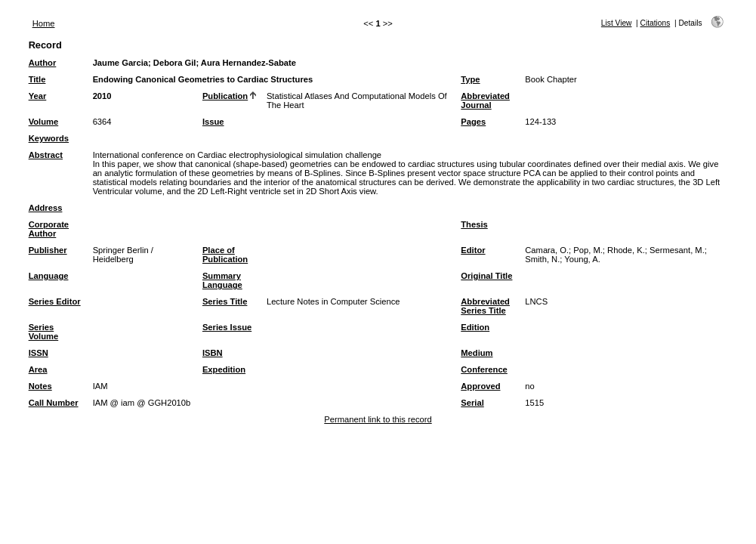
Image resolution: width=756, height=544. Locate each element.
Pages (473, 122)
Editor (473, 250)
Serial (472, 403)
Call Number (54, 403)
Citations (656, 23)
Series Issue (227, 327)
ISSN (39, 353)
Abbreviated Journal (485, 100)
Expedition (224, 369)
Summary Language (222, 280)
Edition (475, 327)
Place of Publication (225, 255)
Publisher (48, 250)
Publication (225, 96)
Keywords (49, 138)
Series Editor (55, 301)
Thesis (474, 224)
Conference (484, 369)
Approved (480, 386)
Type (470, 79)
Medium (477, 353)
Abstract (46, 155)
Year (38, 96)
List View (617, 23)
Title (37, 79)
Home (44, 23)
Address (46, 208)
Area (38, 369)
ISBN (213, 353)
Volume (44, 122)
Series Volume (44, 332)
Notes (40, 386)
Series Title (225, 301)
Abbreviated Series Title (485, 306)
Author (43, 63)
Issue (213, 122)
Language (49, 276)
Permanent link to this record (378, 419)
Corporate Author (49, 229)
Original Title (486, 276)
